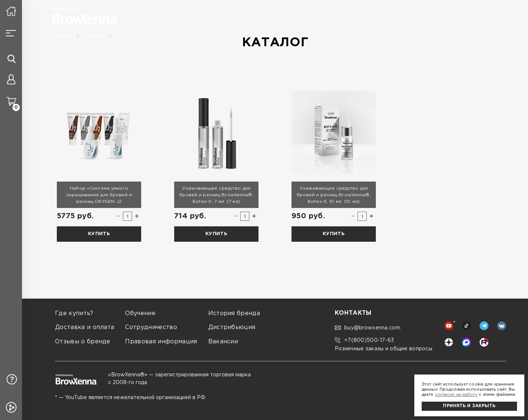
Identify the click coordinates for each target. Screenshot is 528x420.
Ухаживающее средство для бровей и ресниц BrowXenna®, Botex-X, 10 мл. (333, 195)
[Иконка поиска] (12, 59)
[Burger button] (11, 33)
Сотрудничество (151, 327)
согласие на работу (456, 395)
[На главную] (11, 11)
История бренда (234, 313)
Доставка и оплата (85, 327)
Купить (99, 234)
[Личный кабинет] (11, 81)
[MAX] (466, 342)
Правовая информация (161, 342)
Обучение (140, 313)
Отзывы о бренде (83, 342)
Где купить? (74, 313)
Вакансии (223, 342)
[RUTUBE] (484, 342)
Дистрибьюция (232, 327)
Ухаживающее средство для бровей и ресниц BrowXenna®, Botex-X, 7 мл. (216, 195)
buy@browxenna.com (368, 328)
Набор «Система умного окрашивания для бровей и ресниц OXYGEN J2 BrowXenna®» (99, 195)
